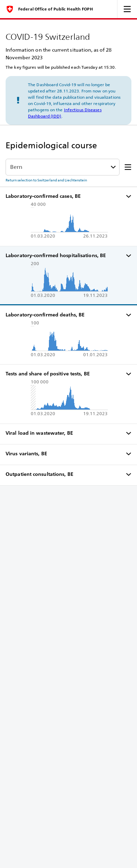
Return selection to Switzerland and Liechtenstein (46, 180)
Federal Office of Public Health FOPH (56, 9)
